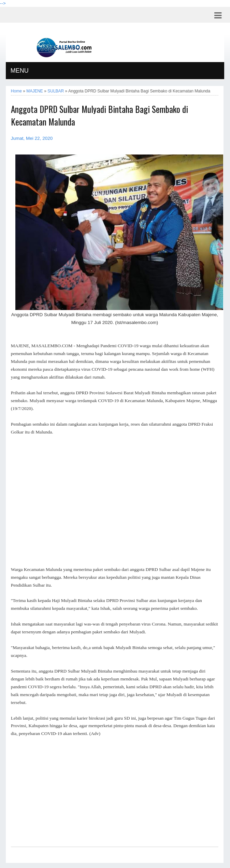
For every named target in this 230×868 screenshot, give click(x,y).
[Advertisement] (115, 501)
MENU (20, 71)
